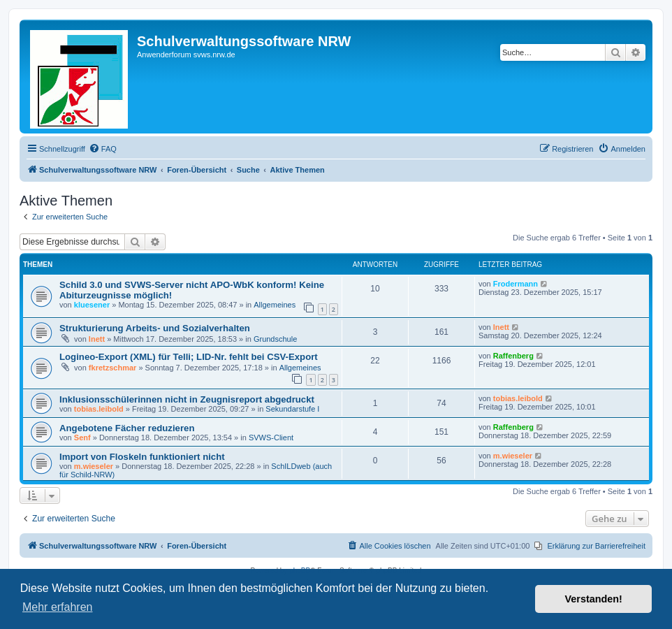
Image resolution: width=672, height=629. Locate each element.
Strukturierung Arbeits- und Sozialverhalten (155, 328)
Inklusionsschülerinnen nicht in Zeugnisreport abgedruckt (187, 399)
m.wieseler (94, 466)
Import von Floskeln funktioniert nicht (142, 457)
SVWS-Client (271, 438)
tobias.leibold (99, 409)
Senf (82, 438)
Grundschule (275, 339)
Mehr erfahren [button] (58, 607)
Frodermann (516, 284)
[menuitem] (103, 149)
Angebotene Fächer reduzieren (127, 428)
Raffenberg (513, 356)
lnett (97, 339)
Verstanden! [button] (594, 599)
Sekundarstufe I (292, 409)
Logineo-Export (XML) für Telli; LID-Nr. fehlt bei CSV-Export (189, 357)
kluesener (92, 305)
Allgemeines (275, 305)
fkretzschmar (112, 368)
